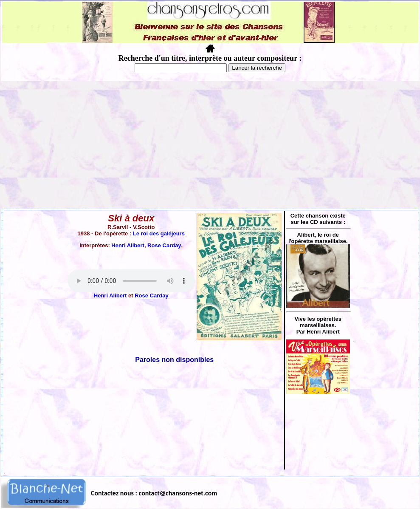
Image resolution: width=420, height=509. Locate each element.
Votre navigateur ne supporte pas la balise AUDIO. (131, 281)
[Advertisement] (210, 145)
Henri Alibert (128, 245)
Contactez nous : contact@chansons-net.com (154, 493)
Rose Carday (164, 245)
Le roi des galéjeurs (159, 233)
